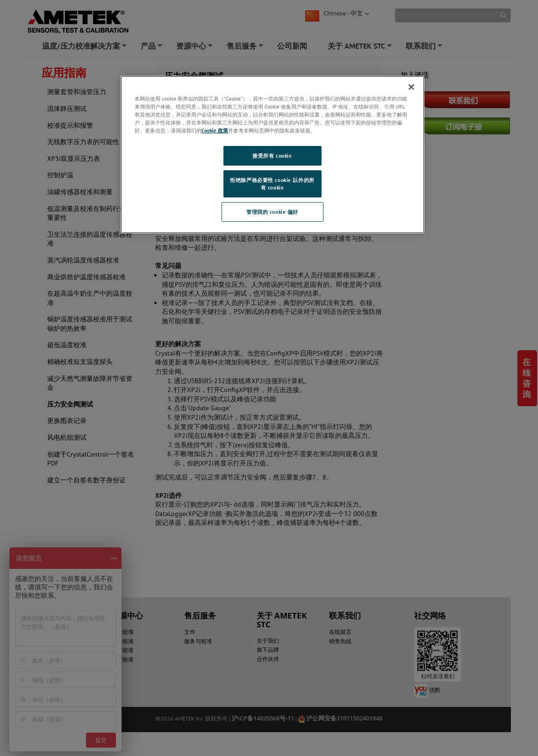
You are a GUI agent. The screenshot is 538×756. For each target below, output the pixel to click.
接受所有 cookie (272, 156)
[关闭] (411, 87)
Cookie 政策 (215, 130)
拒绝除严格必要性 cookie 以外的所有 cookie (272, 184)
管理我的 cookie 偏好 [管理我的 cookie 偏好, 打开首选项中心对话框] (272, 212)
